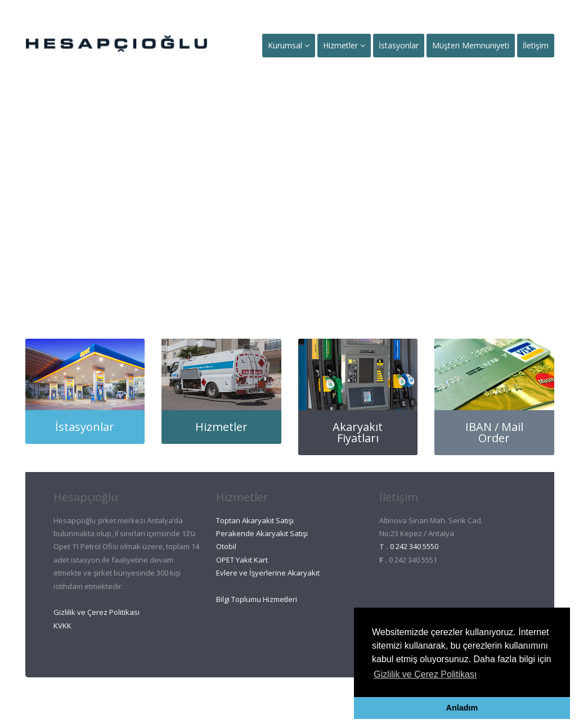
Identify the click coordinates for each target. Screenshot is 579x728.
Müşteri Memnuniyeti (471, 45)
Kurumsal (289, 45)
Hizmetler (344, 45)
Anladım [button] (462, 708)
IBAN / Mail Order (494, 432)
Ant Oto (269, 700)
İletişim (536, 45)
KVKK (62, 626)
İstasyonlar (399, 45)
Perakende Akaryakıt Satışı (262, 533)
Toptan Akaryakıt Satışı (255, 520)
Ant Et (314, 700)
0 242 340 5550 (414, 546)
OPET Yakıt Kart (242, 560)
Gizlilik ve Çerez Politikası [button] (425, 674)
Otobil (226, 546)
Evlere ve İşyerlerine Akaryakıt (268, 573)
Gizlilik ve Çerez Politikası (96, 612)
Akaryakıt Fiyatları (358, 432)
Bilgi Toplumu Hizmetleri (257, 599)
